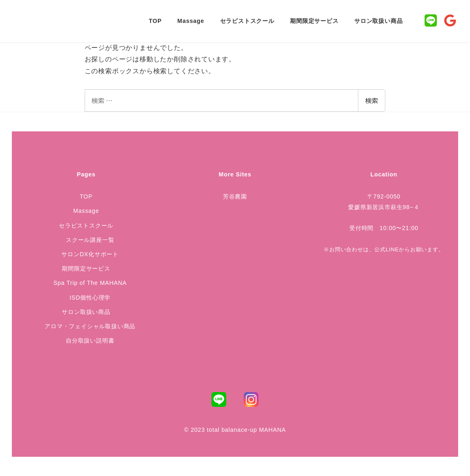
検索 (371, 100)
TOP (86, 196)
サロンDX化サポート (90, 254)
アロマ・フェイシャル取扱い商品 (90, 326)
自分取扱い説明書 (90, 341)
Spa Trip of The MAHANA (90, 283)
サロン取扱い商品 (86, 312)
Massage (86, 211)
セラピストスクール (86, 226)
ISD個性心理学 (90, 298)
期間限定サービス (86, 268)
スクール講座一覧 (90, 240)
